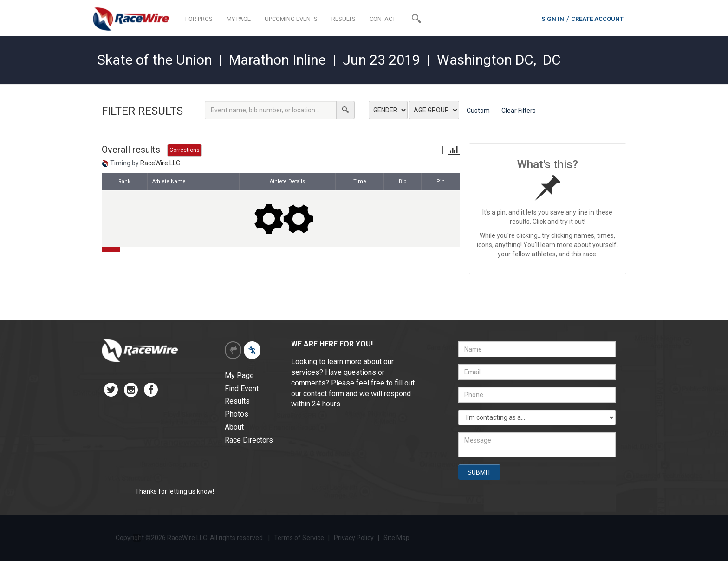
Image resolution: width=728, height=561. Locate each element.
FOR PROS (199, 19)
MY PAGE (239, 19)
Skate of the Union (155, 60)
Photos (237, 414)
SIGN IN (553, 19)
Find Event (242, 388)
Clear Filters (519, 111)
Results (237, 401)
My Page (239, 375)
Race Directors (249, 440)
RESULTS (344, 19)
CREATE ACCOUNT (597, 19)
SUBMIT (479, 472)
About (234, 427)
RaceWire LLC (160, 163)
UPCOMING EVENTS (291, 19)
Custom (478, 111)
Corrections (185, 150)
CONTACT (383, 19)
